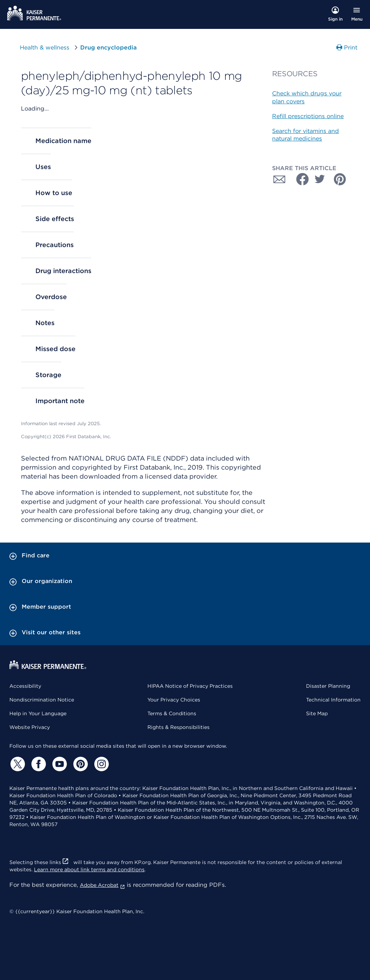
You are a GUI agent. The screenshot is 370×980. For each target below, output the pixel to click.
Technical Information (333, 700)
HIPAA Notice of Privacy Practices (190, 686)
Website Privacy (30, 727)
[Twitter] (17, 764)
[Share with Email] (279, 179)
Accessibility (25, 686)
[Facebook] (38, 764)
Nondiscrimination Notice (42, 700)
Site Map (317, 713)
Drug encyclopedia (108, 48)
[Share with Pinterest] (340, 179)
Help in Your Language (38, 713)
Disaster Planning (328, 686)
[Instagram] (100, 764)
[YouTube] (59, 764)
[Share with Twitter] (320, 179)
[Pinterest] (79, 764)
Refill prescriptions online (308, 116)
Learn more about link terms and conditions (89, 869)
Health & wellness (45, 48)
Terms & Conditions (172, 713)
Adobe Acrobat (102, 885)
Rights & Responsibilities (178, 727)
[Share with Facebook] (300, 179)
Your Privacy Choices (174, 700)
